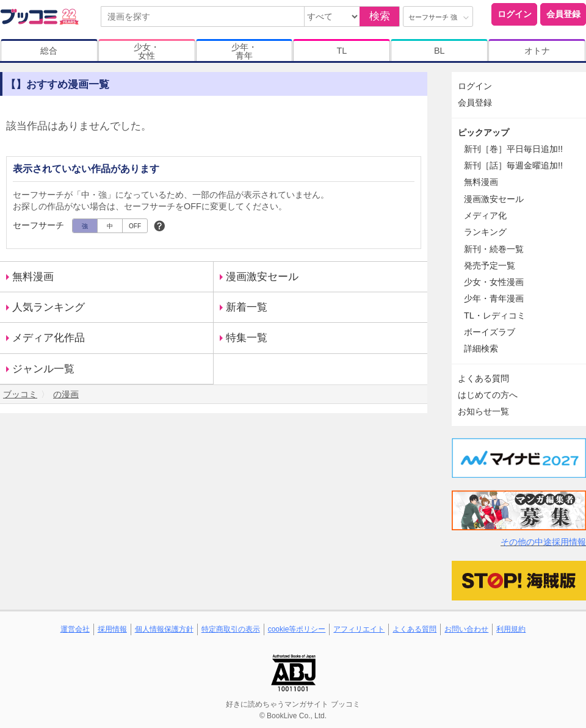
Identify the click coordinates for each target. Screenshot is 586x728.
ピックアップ (483, 132)
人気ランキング (49, 307)
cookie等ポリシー (297, 629)
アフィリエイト (359, 629)
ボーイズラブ (490, 332)
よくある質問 (483, 378)
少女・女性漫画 (494, 282)
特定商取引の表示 (231, 629)
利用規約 (511, 629)
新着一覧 (247, 307)
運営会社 (75, 629)
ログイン (515, 14)
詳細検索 (481, 348)
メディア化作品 (49, 338)
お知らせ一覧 (483, 411)
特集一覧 (247, 338)
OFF (135, 226)
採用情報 (112, 629)
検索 (380, 16)
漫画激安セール (262, 277)
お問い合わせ (466, 629)
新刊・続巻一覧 (494, 249)
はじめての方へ (488, 395)
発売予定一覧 (490, 265)
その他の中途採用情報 (543, 542)
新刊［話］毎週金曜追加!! (513, 165)
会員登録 (563, 14)
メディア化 (485, 215)
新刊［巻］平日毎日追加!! (513, 149)
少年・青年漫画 (494, 298)
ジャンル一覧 (43, 369)
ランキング (485, 232)
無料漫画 (33, 277)
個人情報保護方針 (164, 629)
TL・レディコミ (495, 315)
